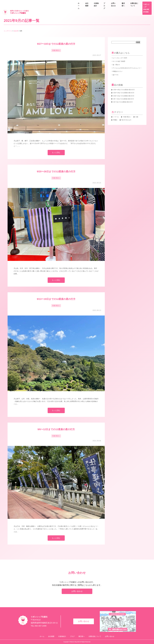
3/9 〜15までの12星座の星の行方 (125, 97)
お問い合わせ (146, 7)
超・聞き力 (117, 59)
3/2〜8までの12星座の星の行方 (124, 100)
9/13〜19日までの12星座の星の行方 (56, 295)
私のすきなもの (128, 118)
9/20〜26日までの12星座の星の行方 (56, 167)
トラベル (116, 115)
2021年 (17, 25)
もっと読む (56, 147)
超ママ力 (116, 71)
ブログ (134, 7)
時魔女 (116, 118)
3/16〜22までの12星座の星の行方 (125, 93)
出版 (139, 115)
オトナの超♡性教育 (120, 55)
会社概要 (112, 7)
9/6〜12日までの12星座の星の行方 (56, 427)
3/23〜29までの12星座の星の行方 (125, 90)
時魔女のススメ (118, 68)
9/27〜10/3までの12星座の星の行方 (56, 38)
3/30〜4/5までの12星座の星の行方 (126, 86)
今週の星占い (56, 45)
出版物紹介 (123, 7)
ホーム (101, 7)
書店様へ (130, 3)
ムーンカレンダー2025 (121, 52)
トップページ (8, 25)
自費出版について (145, 3)
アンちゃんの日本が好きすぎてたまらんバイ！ (126, 63)
